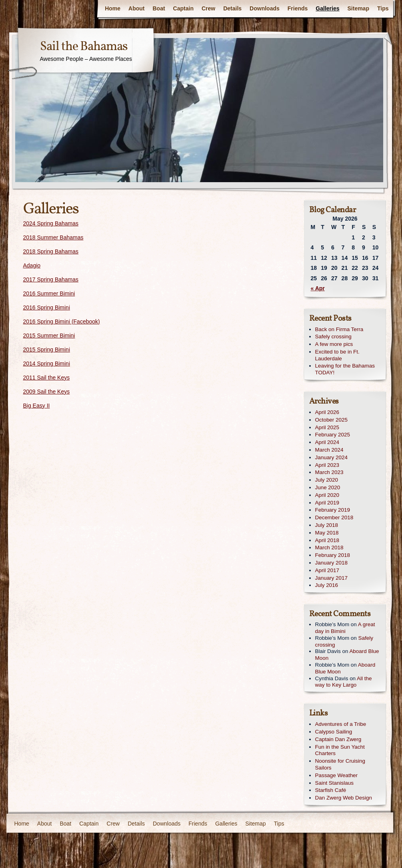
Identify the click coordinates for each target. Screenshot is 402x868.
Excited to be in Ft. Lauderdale (337, 355)
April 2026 (327, 412)
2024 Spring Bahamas (51, 223)
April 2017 (327, 570)
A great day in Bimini (345, 628)
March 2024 (329, 450)
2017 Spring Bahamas (51, 279)
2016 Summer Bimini (49, 293)
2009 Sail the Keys (47, 392)
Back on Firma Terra (339, 329)
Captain (183, 8)
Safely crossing (333, 337)
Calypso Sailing (334, 732)
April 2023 (327, 465)
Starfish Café (331, 790)
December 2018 (334, 517)
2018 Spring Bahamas (51, 251)
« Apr (318, 288)
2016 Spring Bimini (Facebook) (62, 321)
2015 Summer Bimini (49, 336)
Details (232, 8)
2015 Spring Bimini (47, 350)
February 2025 (333, 435)
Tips (383, 8)
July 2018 (327, 525)
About (136, 8)
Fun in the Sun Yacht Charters (340, 750)
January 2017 (331, 578)
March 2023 (329, 472)
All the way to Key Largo (344, 682)
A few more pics (334, 344)
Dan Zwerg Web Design (344, 798)
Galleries (327, 8)
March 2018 (329, 548)
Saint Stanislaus (334, 783)
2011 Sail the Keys (47, 378)
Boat (159, 8)
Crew (208, 8)
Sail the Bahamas (84, 47)
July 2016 (327, 585)
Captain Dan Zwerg (338, 739)
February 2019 (333, 510)
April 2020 (327, 495)
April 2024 (327, 442)
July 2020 (327, 480)
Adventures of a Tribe (341, 724)
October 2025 (331, 420)
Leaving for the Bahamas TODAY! (345, 369)
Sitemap (358, 8)
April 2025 (327, 427)
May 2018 (327, 533)
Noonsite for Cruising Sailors (340, 764)
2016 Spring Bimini (47, 307)
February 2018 (333, 555)
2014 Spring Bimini (47, 364)
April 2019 (327, 503)
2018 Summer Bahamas (53, 237)
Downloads (265, 8)
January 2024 (331, 457)
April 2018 (327, 540)
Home (113, 8)
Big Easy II (37, 406)
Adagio (32, 265)
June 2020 (328, 487)
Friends (298, 8)
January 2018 (331, 563)
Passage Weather (337, 775)
